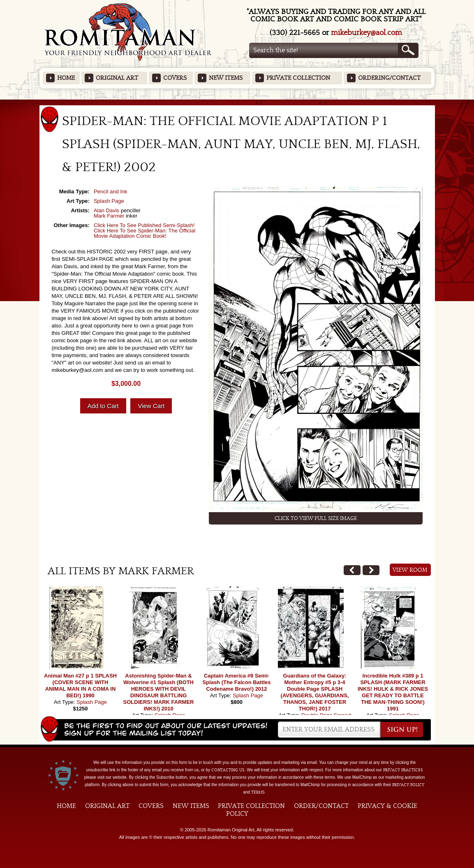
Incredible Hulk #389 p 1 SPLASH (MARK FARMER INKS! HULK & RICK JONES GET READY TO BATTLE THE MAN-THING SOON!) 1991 (393, 692)
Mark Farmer (109, 216)
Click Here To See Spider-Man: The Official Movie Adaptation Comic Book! (145, 233)
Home (66, 78)
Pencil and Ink (111, 191)
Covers (175, 78)
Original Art (117, 78)
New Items (226, 78)
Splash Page (109, 201)
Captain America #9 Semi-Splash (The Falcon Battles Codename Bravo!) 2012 (236, 682)
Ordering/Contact (389, 78)
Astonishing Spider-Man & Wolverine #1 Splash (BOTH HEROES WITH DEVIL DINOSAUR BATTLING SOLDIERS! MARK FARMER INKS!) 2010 (159, 692)
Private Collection (298, 78)
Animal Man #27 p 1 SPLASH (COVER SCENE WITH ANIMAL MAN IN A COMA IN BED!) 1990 (80, 686)
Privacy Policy (408, 785)
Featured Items (237, 102)
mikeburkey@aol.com (366, 33)
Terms (258, 792)
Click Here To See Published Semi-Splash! (144, 225)
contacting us (228, 770)
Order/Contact (321, 806)
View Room (410, 570)
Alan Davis (106, 210)
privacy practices (403, 770)
